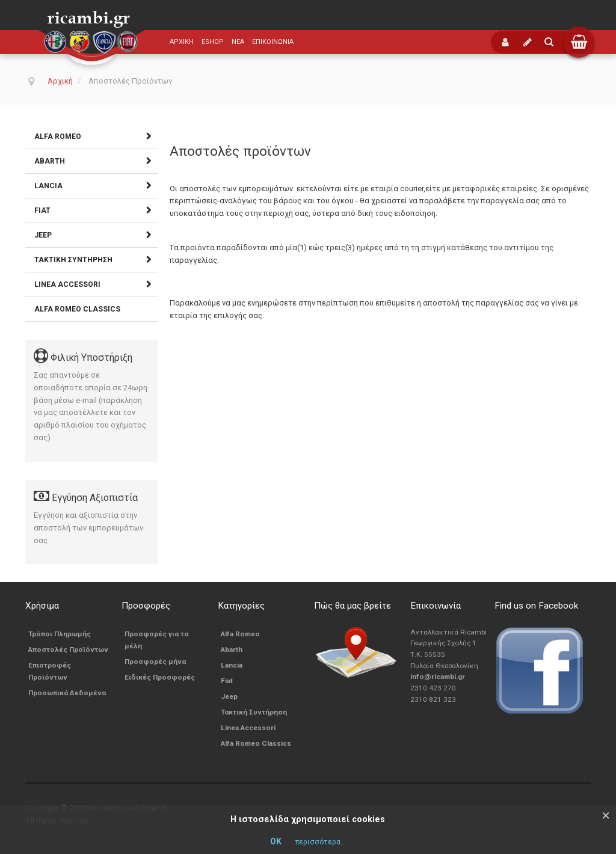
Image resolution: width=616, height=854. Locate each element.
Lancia (48, 186)
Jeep (43, 235)
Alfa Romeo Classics (77, 309)
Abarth (50, 161)
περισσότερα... (321, 842)
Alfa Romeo (58, 137)
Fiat (42, 210)
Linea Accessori (67, 284)
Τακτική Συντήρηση (73, 260)
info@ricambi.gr (438, 677)
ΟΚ (276, 841)
